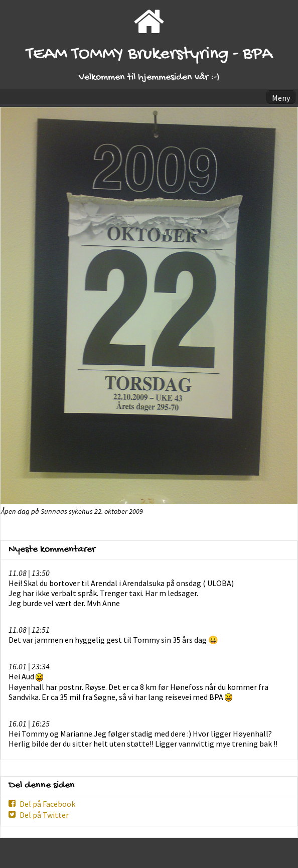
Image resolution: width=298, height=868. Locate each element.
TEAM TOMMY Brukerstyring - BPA (149, 54)
